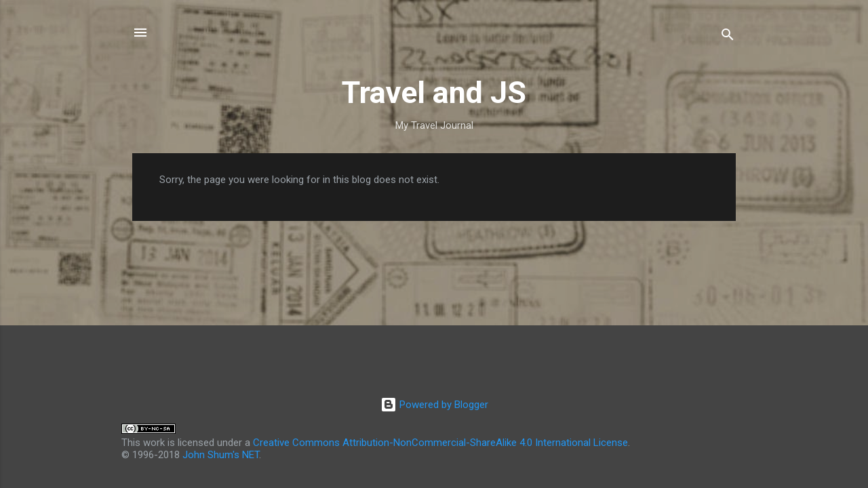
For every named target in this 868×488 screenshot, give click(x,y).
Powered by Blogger (434, 405)
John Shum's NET (221, 455)
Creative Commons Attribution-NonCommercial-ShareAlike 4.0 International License (440, 443)
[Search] (728, 37)
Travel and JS (434, 93)
